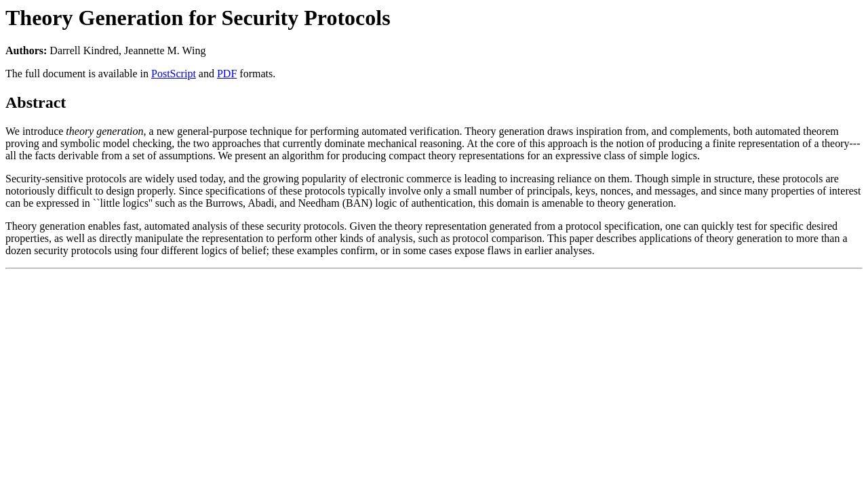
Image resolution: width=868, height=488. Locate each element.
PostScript (174, 74)
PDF (227, 74)
